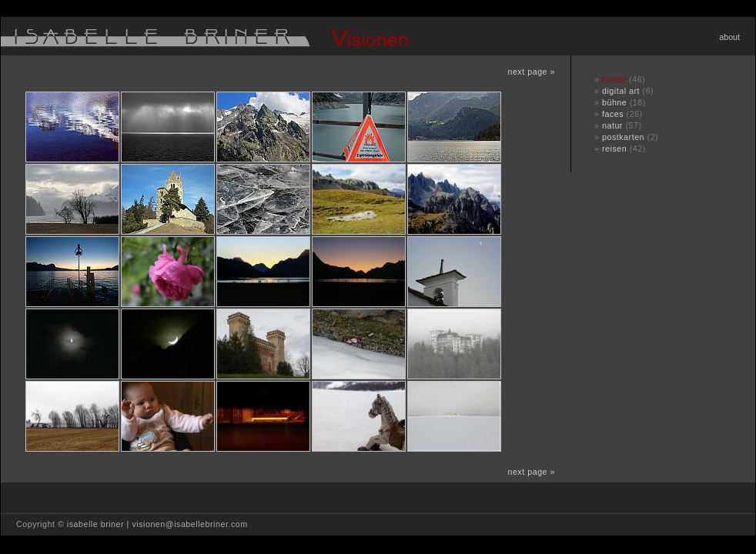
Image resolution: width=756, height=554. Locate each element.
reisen (614, 149)
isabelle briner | (100, 524)
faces (613, 114)
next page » (531, 72)
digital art (621, 91)
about (729, 37)
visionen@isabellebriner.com (189, 524)
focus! (614, 79)
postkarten (623, 137)
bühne (614, 102)
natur (612, 125)
